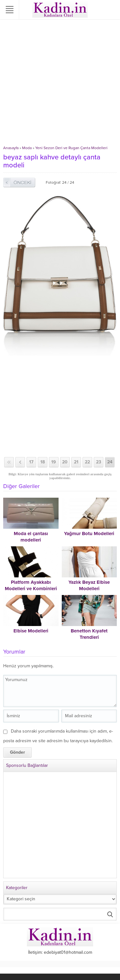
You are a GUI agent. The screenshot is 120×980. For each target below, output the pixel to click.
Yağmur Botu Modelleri (89, 534)
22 (87, 462)
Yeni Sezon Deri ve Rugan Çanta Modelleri (71, 148)
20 (65, 462)
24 (110, 462)
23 (99, 462)
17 (31, 462)
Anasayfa (11, 148)
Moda (27, 148)
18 (43, 462)
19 (54, 462)
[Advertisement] (60, 82)
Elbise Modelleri (31, 631)
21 (76, 462)
